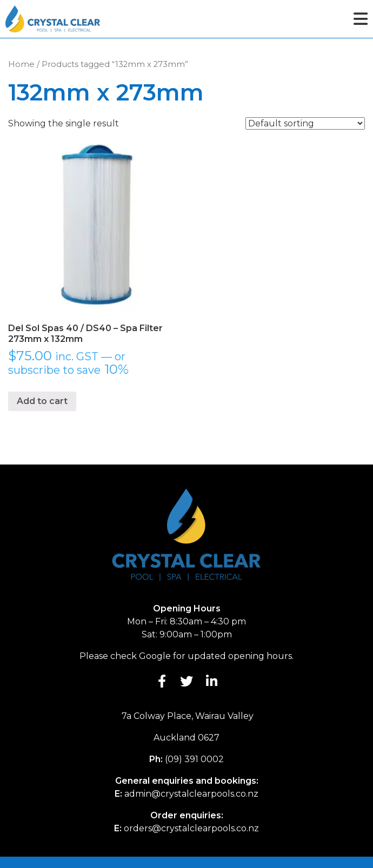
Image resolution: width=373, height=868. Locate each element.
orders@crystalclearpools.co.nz (191, 828)
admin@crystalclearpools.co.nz (191, 794)
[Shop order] (305, 123)
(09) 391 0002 (194, 759)
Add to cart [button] (42, 401)
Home (21, 64)
